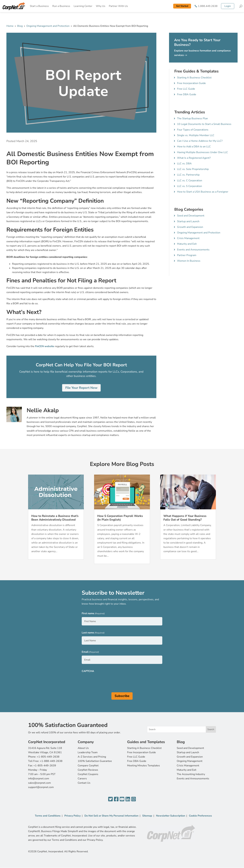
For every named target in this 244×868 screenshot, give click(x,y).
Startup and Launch (188, 221)
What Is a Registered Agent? (194, 158)
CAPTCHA (88, 671)
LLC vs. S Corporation (190, 186)
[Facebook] (116, 799)
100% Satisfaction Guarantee (95, 761)
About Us (83, 748)
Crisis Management (188, 238)
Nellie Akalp (43, 410)
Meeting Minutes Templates (144, 766)
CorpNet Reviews (88, 770)
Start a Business (39, 6)
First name (93, 614)
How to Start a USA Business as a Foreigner (203, 192)
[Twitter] (110, 799)
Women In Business (189, 261)
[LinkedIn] (128, 799)
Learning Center (83, 6)
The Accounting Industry (191, 774)
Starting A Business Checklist (194, 78)
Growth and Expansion (190, 227)
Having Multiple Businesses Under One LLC (203, 152)
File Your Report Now (81, 388)
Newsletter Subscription (171, 816)
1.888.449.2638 (208, 6)
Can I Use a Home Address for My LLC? (200, 141)
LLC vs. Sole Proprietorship (193, 169)
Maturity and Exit (187, 244)
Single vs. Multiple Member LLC (196, 135)
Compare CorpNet (88, 766)
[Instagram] (134, 799)
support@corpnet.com (41, 787)
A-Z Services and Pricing (92, 757)
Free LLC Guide (186, 89)
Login (228, 6)
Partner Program (187, 255)
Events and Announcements (193, 250)
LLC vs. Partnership (188, 175)
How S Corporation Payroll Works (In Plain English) (120, 518)
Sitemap (147, 816)
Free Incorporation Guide (191, 83)
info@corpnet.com (39, 779)
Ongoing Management (190, 761)
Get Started (182, 6)
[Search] (241, 6)
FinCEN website (45, 346)
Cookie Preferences (200, 816)
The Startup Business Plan (192, 118)
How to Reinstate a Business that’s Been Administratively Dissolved (55, 518)
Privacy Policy (72, 816)
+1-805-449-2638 (48, 757)
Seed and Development (191, 216)
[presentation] (106, 681)
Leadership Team (88, 752)
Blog (20, 26)
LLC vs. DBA (184, 164)
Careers (82, 779)
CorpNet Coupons (88, 774)
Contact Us (84, 783)
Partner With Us (118, 6)
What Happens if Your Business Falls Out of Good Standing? (185, 518)
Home (10, 26)
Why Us (101, 6)
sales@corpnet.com (39, 783)
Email (90, 652)
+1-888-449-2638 (51, 761)
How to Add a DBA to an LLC (194, 147)
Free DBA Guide (187, 94)
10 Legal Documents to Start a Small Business (204, 124)
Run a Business (61, 6)
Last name (93, 633)
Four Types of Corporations (193, 130)
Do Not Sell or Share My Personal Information (111, 816)
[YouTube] (122, 799)
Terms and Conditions (48, 816)
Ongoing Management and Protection (48, 26)
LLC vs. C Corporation (190, 181)
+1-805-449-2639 (45, 766)
